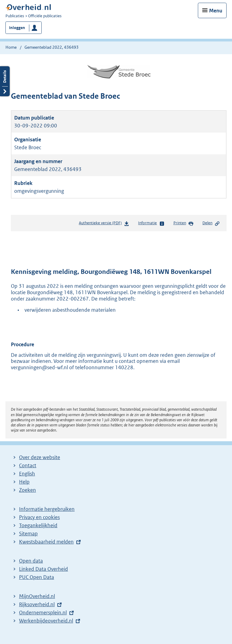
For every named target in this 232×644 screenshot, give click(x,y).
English (27, 474)
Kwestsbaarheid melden (46, 542)
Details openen (5, 81)
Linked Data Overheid (43, 569)
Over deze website (40, 457)
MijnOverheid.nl (37, 596)
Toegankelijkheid (38, 525)
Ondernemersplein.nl (43, 613)
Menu (216, 11)
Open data (31, 561)
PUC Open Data (37, 577)
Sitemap (28, 534)
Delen (211, 223)
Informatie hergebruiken (47, 509)
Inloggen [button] (17, 28)
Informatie (151, 223)
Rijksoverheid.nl (37, 604)
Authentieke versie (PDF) (104, 224)
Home (11, 47)
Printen (184, 223)
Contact (28, 465)
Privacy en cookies (39, 517)
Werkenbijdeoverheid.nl (46, 621)
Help (24, 482)
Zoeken (27, 490)
